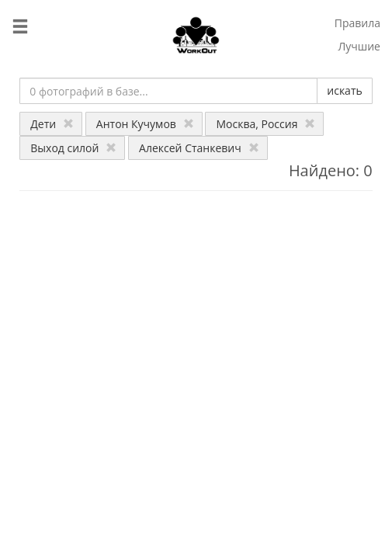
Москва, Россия (265, 124)
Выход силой (73, 148)
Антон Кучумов (145, 124)
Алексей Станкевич (199, 148)
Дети (52, 124)
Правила (357, 23)
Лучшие (359, 46)
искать (344, 90)
